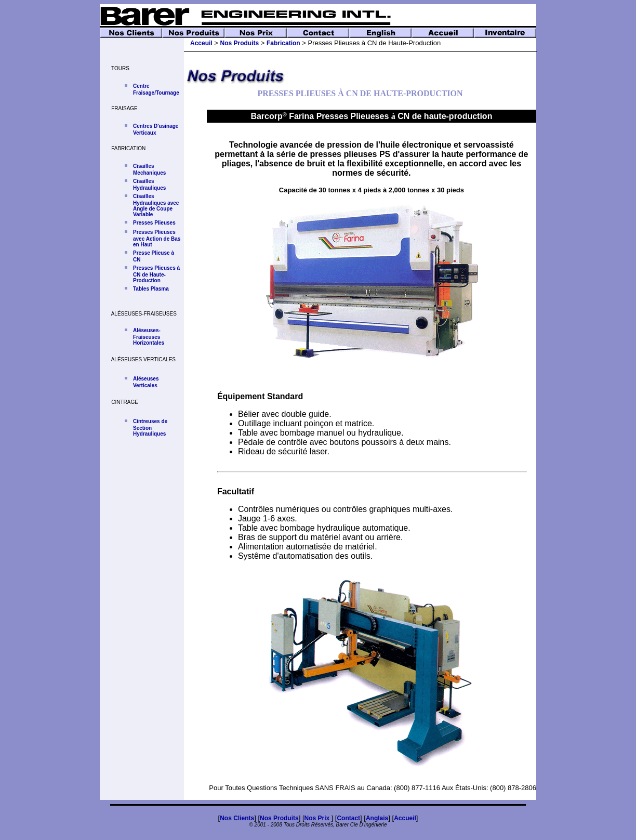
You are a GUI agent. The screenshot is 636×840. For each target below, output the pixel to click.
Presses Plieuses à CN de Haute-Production (156, 274)
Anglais (377, 818)
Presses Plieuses (154, 223)
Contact (348, 818)
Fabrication (283, 43)
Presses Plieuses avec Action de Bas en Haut (157, 238)
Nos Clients (237, 818)
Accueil (405, 818)
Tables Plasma (151, 289)
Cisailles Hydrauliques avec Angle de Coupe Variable (156, 205)
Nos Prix (318, 818)
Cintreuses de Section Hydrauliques (150, 428)
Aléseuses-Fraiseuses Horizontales (149, 337)
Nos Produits (240, 43)
